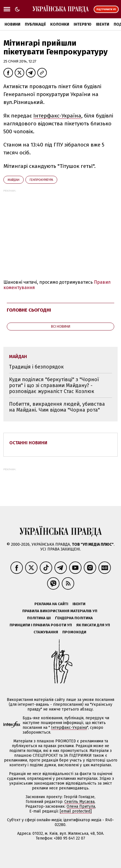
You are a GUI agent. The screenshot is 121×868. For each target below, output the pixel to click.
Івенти (103, 24)
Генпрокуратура (41, 180)
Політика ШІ (39, 618)
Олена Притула (81, 806)
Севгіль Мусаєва (79, 802)
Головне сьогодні (29, 310)
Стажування (46, 632)
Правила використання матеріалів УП (60, 611)
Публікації (35, 24)
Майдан (14, 180)
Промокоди (74, 632)
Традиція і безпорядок (36, 367)
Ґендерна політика (74, 618)
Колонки (60, 24)
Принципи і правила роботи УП (41, 625)
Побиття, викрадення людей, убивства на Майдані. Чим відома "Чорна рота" (57, 407)
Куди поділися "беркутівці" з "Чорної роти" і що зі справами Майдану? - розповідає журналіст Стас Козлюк (54, 385)
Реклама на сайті (51, 604)
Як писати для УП (93, 625)
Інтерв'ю (82, 24)
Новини (12, 24)
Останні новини (28, 443)
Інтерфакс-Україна (57, 116)
